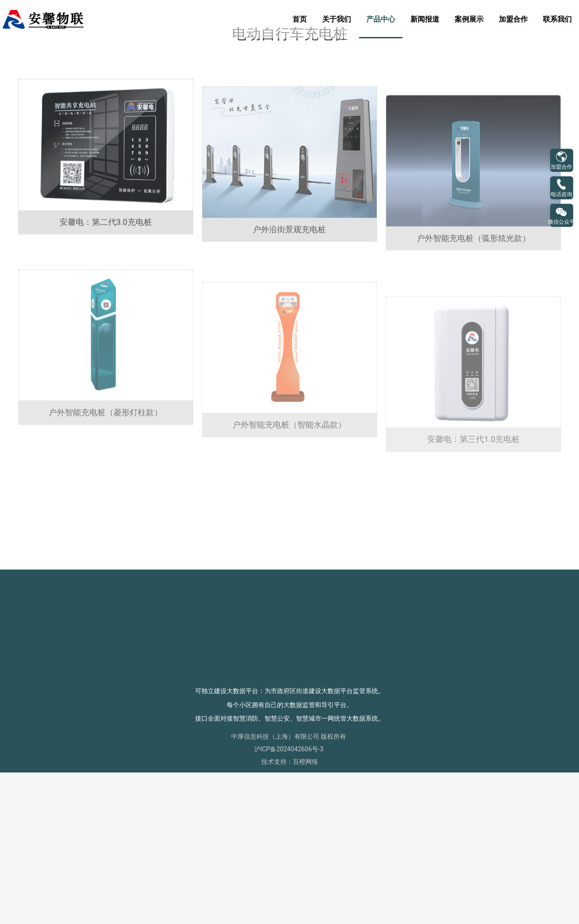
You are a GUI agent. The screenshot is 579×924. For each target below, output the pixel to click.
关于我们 (337, 19)
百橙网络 (305, 913)
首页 (300, 19)
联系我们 (557, 19)
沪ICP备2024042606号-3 (289, 901)
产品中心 (381, 19)
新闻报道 (425, 19)
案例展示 (469, 19)
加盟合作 (513, 19)
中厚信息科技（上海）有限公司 (275, 888)
